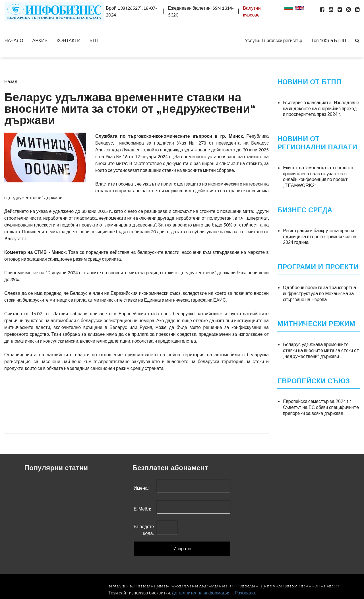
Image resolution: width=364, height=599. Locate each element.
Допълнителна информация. (202, 593)
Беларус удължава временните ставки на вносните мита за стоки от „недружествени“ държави (321, 350)
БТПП (96, 40)
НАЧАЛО (14, 40)
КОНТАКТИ (69, 40)
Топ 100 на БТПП (329, 40)
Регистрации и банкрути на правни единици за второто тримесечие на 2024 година (320, 236)
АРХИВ (40, 40)
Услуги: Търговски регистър (273, 40)
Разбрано (245, 593)
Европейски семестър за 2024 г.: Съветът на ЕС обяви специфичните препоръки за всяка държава (321, 407)
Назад (11, 81)
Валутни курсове (252, 11)
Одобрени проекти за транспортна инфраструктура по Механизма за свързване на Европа (319, 294)
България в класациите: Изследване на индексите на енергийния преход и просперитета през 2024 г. (321, 108)
